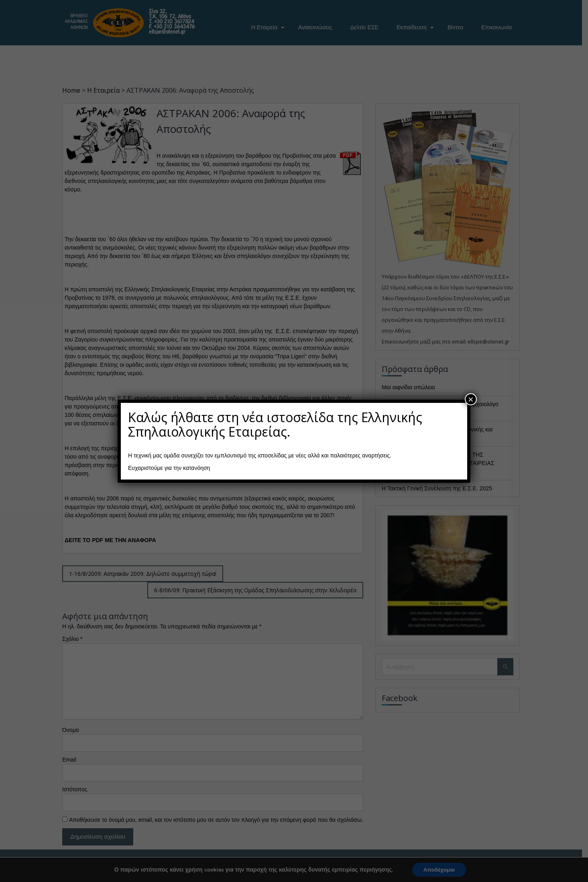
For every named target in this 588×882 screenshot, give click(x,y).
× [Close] (471, 399)
